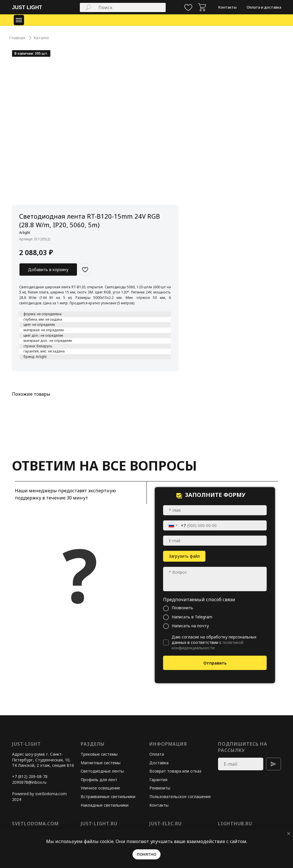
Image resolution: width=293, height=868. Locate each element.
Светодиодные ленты (102, 771)
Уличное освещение (100, 788)
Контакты (159, 805)
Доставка (159, 763)
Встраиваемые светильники (108, 797)
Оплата (157, 754)
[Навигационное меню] (19, 20)
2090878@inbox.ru (29, 782)
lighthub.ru (235, 824)
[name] (215, 510)
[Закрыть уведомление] (289, 834)
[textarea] (215, 579)
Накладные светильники (105, 805)
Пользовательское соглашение (180, 797)
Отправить (215, 663)
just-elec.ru (166, 824)
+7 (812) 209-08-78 (30, 776)
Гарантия (158, 780)
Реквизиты (160, 788)
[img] (202, 7)
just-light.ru (99, 824)
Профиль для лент (99, 780)
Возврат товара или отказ (175, 771)
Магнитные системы (101, 763)
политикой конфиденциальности (208, 645)
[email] (215, 541)
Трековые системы (99, 754)
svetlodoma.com (35, 824)
